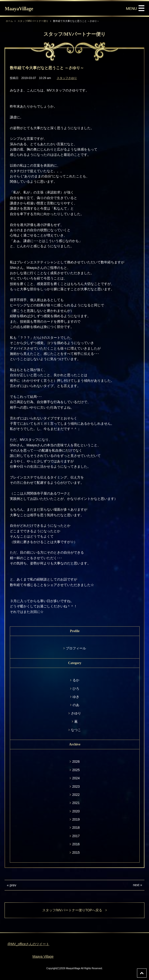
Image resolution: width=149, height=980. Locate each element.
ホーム (9, 21)
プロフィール (76, 648)
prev (13, 885)
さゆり (76, 713)
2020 (76, 811)
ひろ (76, 689)
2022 (76, 795)
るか (76, 680)
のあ (76, 705)
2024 (76, 778)
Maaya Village (43, 956)
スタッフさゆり (67, 78)
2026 (76, 762)
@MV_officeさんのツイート (28, 944)
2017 (76, 836)
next (136, 885)
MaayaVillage (19, 9)
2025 (76, 770)
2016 (76, 844)
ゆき (76, 697)
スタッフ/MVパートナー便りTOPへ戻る (74, 910)
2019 (76, 819)
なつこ (76, 730)
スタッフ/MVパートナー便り (33, 21)
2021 (76, 803)
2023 (76, 786)
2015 (76, 853)
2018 (76, 828)
